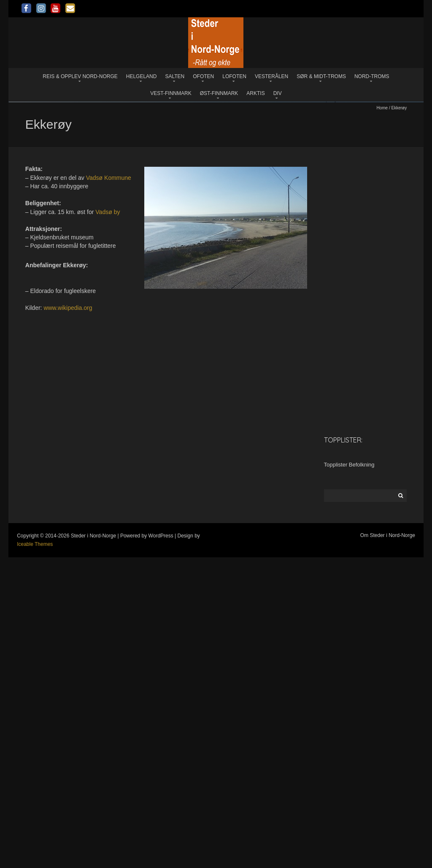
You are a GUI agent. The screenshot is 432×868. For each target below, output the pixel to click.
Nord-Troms (372, 76)
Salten (175, 76)
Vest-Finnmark (171, 93)
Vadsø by (108, 523)
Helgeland (142, 76)
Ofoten (203, 76)
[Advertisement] (366, 607)
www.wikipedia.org (68, 619)
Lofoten (234, 76)
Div (278, 93)
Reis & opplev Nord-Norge (80, 76)
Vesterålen (271, 76)
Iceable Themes (35, 855)
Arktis (255, 93)
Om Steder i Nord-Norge (388, 846)
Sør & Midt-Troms (321, 76)
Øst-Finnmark (219, 93)
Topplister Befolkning (349, 776)
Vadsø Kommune (109, 488)
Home (382, 419)
